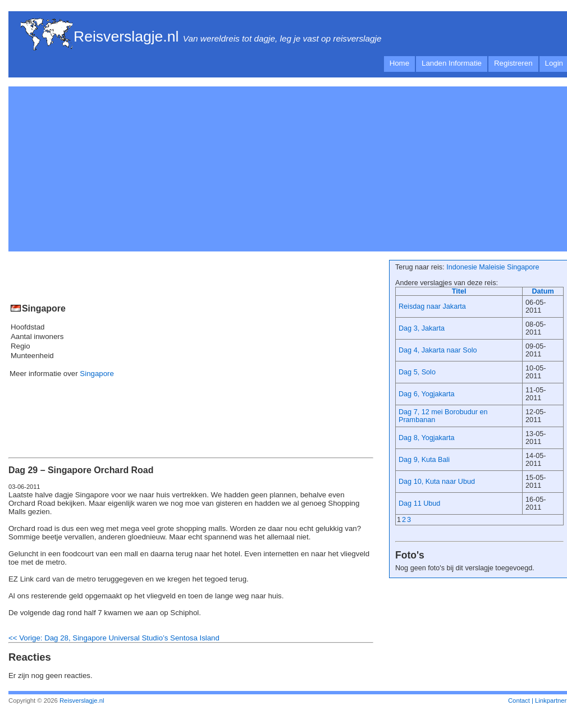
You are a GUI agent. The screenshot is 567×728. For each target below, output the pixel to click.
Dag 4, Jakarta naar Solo (438, 350)
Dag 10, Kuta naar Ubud (437, 482)
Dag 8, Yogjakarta (427, 438)
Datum (543, 291)
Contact (519, 700)
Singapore (97, 374)
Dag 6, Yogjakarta (427, 394)
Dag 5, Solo (417, 372)
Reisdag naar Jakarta (432, 306)
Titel (459, 291)
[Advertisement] (151, 167)
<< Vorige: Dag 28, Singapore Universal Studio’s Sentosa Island (114, 638)
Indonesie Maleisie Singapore (493, 267)
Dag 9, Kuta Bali (424, 460)
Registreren (513, 63)
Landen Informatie (452, 63)
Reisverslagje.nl (126, 36)
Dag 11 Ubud (419, 503)
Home (399, 63)
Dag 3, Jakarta (422, 328)
